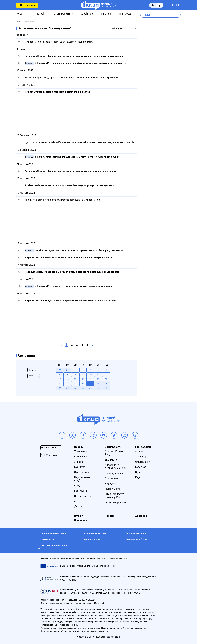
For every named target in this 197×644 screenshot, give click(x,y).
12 (106, 374)
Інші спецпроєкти (115, 502)
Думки (78, 506)
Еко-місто (111, 460)
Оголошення (143, 462)
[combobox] (159, 15)
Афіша (139, 451)
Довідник (87, 14)
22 (75, 383)
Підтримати (27, 5)
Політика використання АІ (53, 547)
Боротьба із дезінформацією (115, 466)
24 (90, 383)
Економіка (81, 491)
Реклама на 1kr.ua (136, 533)
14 (67, 379)
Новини (21, 14)
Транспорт (141, 457)
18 (98, 379)
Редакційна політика (95, 533)
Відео (139, 472)
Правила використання (53, 533)
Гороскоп (141, 467)
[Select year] (34, 376)
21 (67, 383)
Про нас (106, 14)
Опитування (112, 478)
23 (83, 383)
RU (178, 5)
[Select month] (39, 370)
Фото (77, 501)
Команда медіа (92, 539)
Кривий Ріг (81, 457)
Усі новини (81, 451)
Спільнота (81, 520)
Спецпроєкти (62, 14)
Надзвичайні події (82, 479)
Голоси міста (112, 489)
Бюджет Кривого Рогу (115, 453)
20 (60, 383)
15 (75, 379)
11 (98, 374)
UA (171, 5)
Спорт (78, 486)
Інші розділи (127, 14)
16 (83, 379)
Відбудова (111, 484)
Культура (80, 467)
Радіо (139, 477)
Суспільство (82, 472)
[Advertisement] (77, 114)
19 (106, 379)
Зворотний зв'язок (136, 539)
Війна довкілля (114, 473)
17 (90, 379)
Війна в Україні (83, 496)
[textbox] (159, 15)
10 (90, 374)
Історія (41, 14)
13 (60, 379)
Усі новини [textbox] (118, 28)
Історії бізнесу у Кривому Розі (114, 496)
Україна (79, 462)
